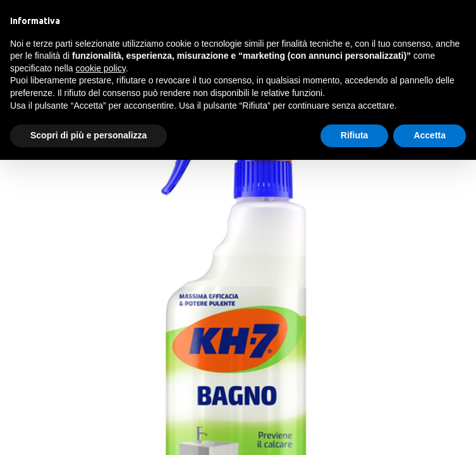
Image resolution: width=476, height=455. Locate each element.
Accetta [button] (430, 135)
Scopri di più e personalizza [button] (88, 135)
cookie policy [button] (101, 68)
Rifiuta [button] (355, 135)
